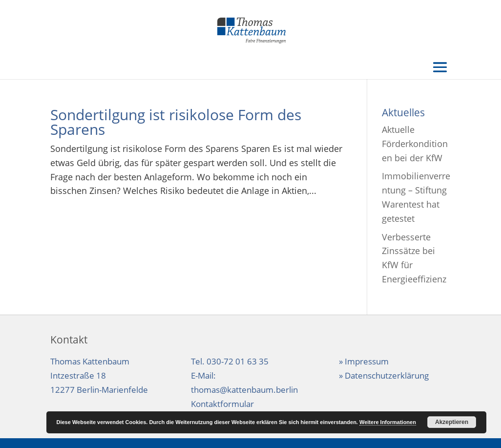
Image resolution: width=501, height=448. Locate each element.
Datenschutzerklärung (387, 375)
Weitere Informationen (388, 422)
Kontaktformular (222, 404)
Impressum (367, 361)
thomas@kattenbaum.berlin (244, 390)
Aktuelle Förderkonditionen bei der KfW (415, 144)
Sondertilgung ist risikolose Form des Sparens (176, 122)
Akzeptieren (452, 422)
